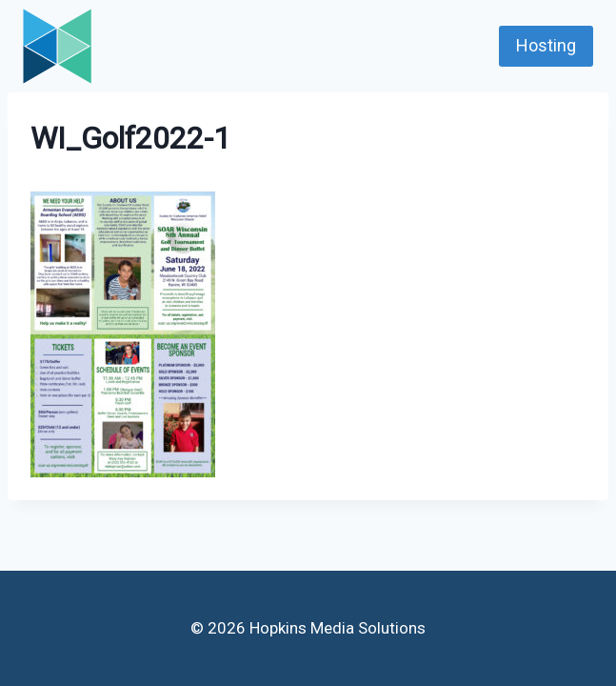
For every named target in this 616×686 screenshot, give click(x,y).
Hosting (546, 45)
